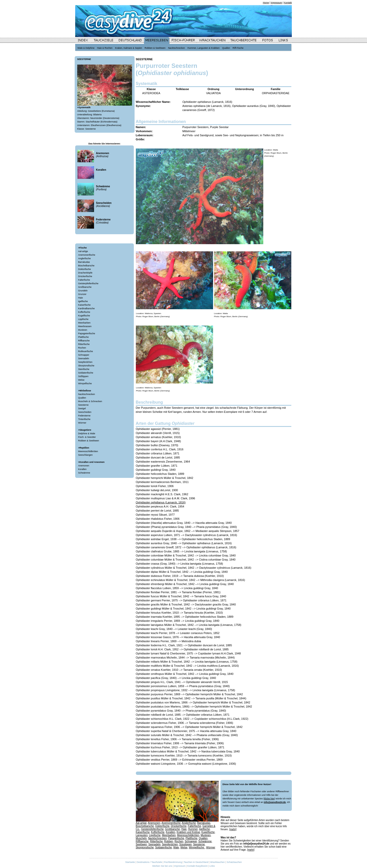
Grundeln (83, 291)
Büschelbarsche (86, 266)
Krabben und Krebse (188, 832)
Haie (81, 298)
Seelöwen (141, 844)
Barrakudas (84, 262)
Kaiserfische (84, 305)
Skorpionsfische (86, 366)
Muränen (83, 330)
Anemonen (84, 466)
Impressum (277, 3)
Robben (169, 841)
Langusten (142, 835)
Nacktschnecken (87, 394)
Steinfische (84, 369)
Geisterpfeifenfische (88, 283)
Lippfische (83, 319)
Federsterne (84, 416)
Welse (81, 380)
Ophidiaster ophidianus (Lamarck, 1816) (161, 502)
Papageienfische (87, 333)
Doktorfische (85, 269)
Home (266, 3)
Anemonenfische (87, 255)
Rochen (82, 348)
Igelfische (83, 301)
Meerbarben (84, 323)
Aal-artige (83, 251)
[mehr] (233, 829)
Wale (176, 847)
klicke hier (269, 799)
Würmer (82, 423)
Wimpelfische (85, 383)
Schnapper (84, 355)
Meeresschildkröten (88, 451)
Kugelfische (84, 316)
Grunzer (82, 294)
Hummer (193, 829)
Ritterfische (84, 344)
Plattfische (84, 337)
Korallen (82, 469)
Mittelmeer (189, 131)
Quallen (82, 398)
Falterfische (84, 280)
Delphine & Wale (87, 433)
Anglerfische (85, 258)
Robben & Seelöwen (89, 441)
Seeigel (82, 408)
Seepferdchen (85, 362)
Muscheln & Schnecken (90, 401)
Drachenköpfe (85, 273)
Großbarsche (85, 287)
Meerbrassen (85, 326)
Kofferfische (84, 312)
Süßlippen (83, 376)
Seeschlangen (86, 455)
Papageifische (176, 838)
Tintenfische (84, 419)
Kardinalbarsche (87, 308)
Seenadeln (84, 358)
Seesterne (83, 405)
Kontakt (288, 3)
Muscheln (141, 838)
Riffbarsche (84, 341)
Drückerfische (85, 276)
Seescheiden (85, 412)
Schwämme (84, 473)
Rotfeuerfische (86, 351)
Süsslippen (185, 844)
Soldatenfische (86, 373)
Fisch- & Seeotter (87, 437)
